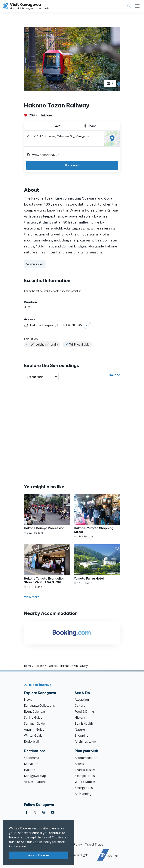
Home (28, 666)
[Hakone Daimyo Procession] (47, 514)
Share (90, 126)
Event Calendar (35, 712)
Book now (72, 165)
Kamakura (31, 764)
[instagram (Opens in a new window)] (44, 812)
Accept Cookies (39, 855)
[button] (67, 498)
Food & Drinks (85, 712)
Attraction (82, 700)
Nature (80, 729)
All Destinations (35, 782)
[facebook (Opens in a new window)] (27, 812)
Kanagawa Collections (39, 706)
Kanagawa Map (35, 776)
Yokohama (32, 758)
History (80, 717)
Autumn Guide (34, 729)
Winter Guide (33, 735)
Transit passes (85, 770)
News (28, 700)
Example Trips (85, 776)
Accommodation (86, 758)
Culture (80, 706)
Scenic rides (35, 264)
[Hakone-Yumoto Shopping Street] (97, 516)
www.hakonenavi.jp (46, 155)
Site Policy (75, 844)
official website (44, 291)
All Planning (83, 794)
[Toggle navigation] (137, 6)
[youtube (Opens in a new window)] (53, 812)
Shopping (82, 735)
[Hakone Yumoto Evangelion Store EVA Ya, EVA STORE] (47, 567)
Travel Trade (94, 844)
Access (79, 764)
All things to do (85, 741)
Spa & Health (84, 723)
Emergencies (84, 788)
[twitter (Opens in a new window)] (35, 812)
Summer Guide (34, 723)
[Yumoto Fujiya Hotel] (97, 565)
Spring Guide (33, 717)
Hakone (46, 115)
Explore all (31, 741)
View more (32, 597)
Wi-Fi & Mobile (85, 782)
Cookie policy (42, 842)
